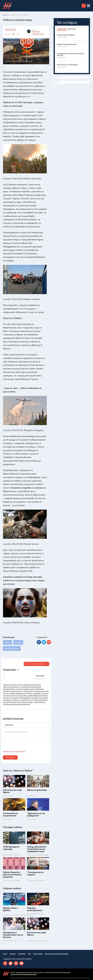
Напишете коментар (38, 664)
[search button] (84, 6)
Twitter (11, 963)
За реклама (22, 954)
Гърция (8, 642)
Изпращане (10, 757)
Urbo (29, 954)
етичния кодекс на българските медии (24, 974)
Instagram (16, 963)
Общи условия (38, 954)
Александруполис (12, 648)
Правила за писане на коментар (14, 751)
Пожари (18, 642)
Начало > (6, 15)
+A (13, 34)
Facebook (5, 963)
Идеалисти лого (7, 6)
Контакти (13, 954)
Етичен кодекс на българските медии (57, 954)
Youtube (21, 963)
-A (18, 34)
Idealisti (6, 974)
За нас (5, 954)
